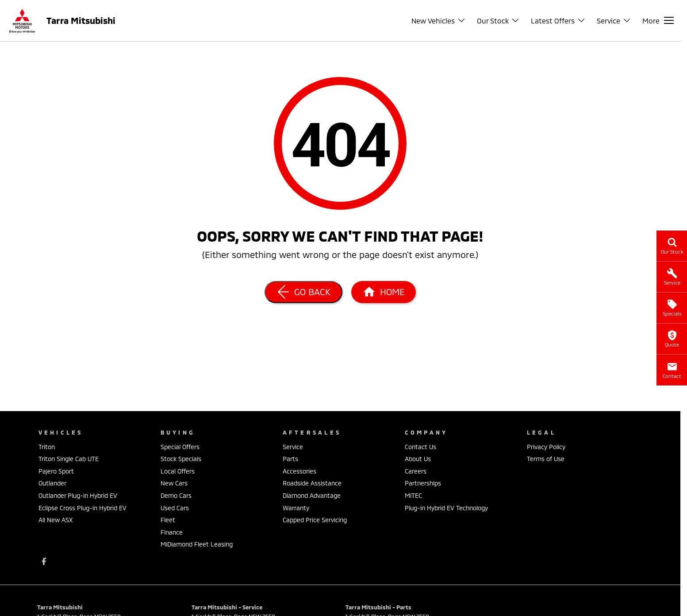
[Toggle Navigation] (658, 20)
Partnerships (423, 483)
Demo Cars (176, 495)
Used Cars (175, 508)
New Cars (174, 483)
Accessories (299, 471)
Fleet (168, 520)
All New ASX (56, 520)
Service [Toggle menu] (614, 21)
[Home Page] (384, 292)
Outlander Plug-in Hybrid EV (78, 495)
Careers (416, 471)
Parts (290, 459)
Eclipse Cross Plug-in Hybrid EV (83, 508)
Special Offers (180, 447)
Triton (47, 447)
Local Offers (178, 471)
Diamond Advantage (312, 495)
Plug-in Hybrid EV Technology (446, 508)
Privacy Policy (546, 447)
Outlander (52, 483)
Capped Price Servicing (315, 520)
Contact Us (420, 447)
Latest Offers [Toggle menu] (558, 21)
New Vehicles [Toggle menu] (439, 21)
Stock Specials (181, 459)
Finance (172, 532)
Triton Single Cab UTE (69, 459)
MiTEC (413, 495)
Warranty (296, 508)
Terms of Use (546, 459)
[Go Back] (303, 292)
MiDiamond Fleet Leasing (197, 544)
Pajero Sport (56, 471)
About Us (418, 459)
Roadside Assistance (312, 483)
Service (293, 447)
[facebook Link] (44, 561)
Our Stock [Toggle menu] (498, 21)
